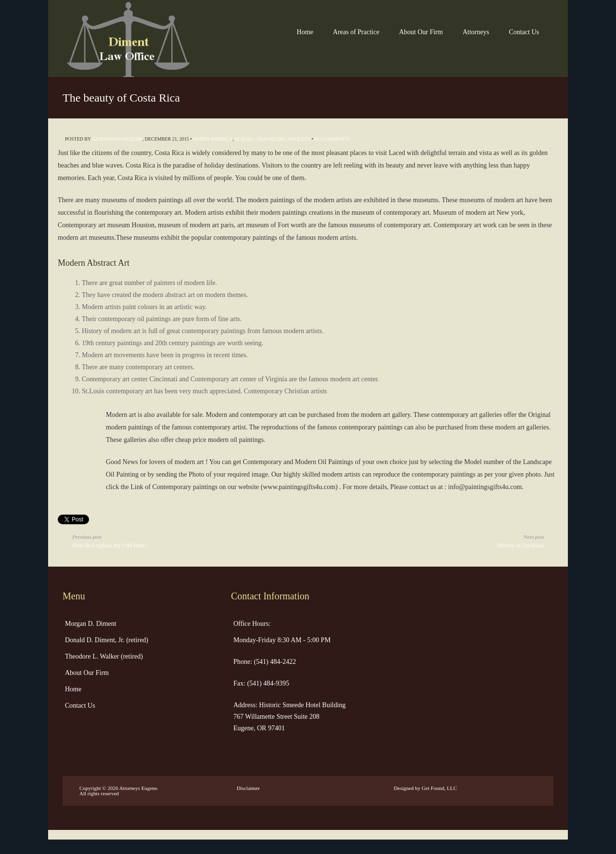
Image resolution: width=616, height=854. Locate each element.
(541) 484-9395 (267, 683)
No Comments (332, 139)
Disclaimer (248, 788)
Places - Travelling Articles (273, 139)
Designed (404, 788)
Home (305, 32)
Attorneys (476, 32)
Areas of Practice (356, 32)
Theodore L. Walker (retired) (104, 656)
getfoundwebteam (117, 139)
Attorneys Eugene (138, 788)
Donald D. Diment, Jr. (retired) (107, 640)
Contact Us (524, 32)
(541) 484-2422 (274, 662)
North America (213, 139)
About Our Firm (421, 32)
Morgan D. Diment (91, 624)
